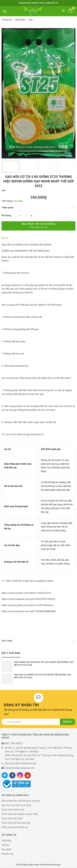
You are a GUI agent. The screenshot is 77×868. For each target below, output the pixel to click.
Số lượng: (7, 215)
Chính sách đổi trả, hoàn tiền (16, 823)
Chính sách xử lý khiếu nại (15, 827)
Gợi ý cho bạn (11, 653)
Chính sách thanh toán (13, 810)
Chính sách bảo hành (12, 818)
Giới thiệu (6, 841)
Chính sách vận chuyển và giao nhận (20, 814)
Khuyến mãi (7, 854)
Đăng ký (68, 722)
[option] (38, 93)
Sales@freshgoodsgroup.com (20, 768)
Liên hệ (5, 845)
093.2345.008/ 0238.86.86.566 (20, 764)
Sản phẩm (7, 849)
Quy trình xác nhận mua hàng (16, 805)
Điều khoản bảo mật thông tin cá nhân (21, 801)
